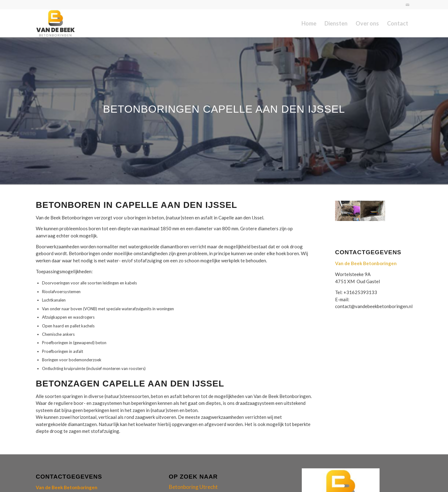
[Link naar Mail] (408, 5)
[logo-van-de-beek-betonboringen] (56, 23)
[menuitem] (309, 23)
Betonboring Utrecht (193, 487)
